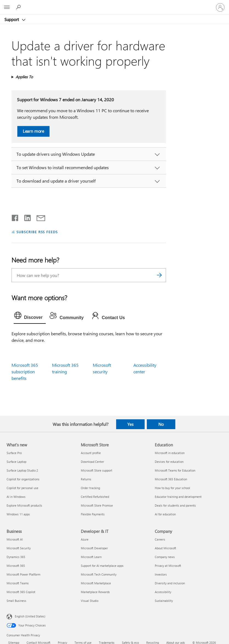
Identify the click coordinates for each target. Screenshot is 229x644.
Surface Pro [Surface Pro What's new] (14, 453)
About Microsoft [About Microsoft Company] (165, 548)
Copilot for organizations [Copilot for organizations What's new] (23, 479)
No (161, 424)
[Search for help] (19, 7)
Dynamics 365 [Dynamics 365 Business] (16, 557)
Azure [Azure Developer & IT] (85, 539)
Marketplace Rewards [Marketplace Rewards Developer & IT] (95, 592)
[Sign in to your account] (220, 7)
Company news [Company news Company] (165, 557)
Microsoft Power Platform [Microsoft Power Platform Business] (23, 574)
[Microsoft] (114, 4)
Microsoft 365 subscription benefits (25, 372)
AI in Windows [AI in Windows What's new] (16, 497)
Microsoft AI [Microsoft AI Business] (15, 539)
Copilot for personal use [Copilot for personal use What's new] (22, 488)
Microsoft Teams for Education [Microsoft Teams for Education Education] (175, 470)
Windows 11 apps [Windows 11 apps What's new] (18, 514)
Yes (130, 424)
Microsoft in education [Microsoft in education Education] (170, 453)
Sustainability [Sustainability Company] (164, 601)
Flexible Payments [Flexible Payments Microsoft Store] (93, 514)
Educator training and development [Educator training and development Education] (178, 497)
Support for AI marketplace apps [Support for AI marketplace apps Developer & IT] (102, 566)
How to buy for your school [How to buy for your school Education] (172, 488)
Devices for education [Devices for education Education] (169, 462)
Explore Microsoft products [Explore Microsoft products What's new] (24, 505)
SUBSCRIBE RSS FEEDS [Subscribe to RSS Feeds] (37, 232)
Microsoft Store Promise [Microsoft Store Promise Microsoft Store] (97, 505)
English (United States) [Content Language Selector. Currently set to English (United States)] (30, 616)
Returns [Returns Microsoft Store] (86, 479)
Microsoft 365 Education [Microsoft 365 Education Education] (171, 479)
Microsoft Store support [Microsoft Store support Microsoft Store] (97, 470)
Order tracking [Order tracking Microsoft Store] (90, 488)
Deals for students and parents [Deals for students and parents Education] (175, 505)
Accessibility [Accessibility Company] (163, 592)
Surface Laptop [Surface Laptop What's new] (16, 462)
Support (12, 19)
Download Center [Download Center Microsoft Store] (92, 462)
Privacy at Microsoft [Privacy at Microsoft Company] (168, 566)
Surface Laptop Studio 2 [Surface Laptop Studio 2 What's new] (22, 470)
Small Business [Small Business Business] (16, 601)
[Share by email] (38, 217)
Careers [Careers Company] (160, 539)
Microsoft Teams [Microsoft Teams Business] (18, 583)
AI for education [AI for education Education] (165, 514)
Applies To (24, 77)
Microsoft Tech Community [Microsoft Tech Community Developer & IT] (99, 574)
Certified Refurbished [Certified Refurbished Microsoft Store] (95, 497)
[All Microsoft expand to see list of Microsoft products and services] (7, 7)
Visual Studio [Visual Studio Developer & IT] (90, 601)
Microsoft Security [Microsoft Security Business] (19, 548)
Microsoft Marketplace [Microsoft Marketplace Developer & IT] (96, 583)
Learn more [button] (33, 131)
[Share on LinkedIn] (25, 217)
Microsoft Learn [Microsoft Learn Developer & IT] (91, 557)
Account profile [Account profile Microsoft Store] (91, 453)
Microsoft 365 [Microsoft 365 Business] (16, 566)
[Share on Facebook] (15, 217)
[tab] (30, 317)
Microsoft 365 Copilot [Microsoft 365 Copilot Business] (21, 592)
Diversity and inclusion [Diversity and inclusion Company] (170, 583)
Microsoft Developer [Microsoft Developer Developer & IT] (94, 548)
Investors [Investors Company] (161, 574)
